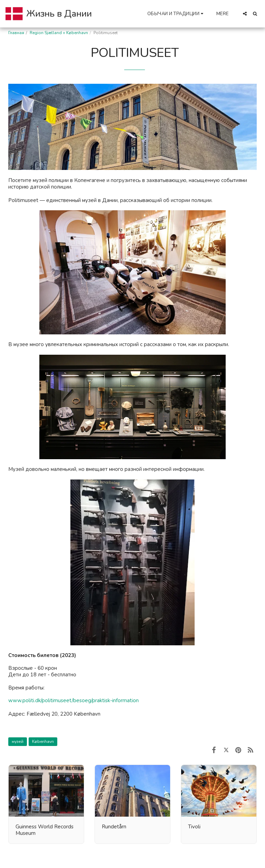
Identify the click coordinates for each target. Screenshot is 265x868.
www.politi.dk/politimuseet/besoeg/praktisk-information (73, 700)
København (43, 741)
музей (18, 741)
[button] (176, 14)
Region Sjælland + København (59, 33)
